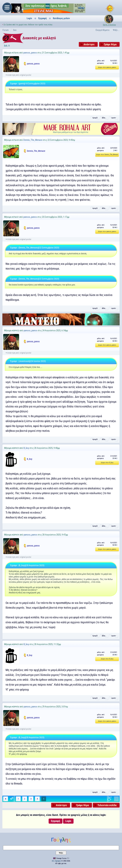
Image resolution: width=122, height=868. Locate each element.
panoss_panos (30, 53)
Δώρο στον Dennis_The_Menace (107, 155)
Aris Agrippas (56, 861)
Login (29, 18)
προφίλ (95, 118)
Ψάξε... (116, 30)
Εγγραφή (42, 18)
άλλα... (104, 118)
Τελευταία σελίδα (107, 805)
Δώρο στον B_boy (107, 463)
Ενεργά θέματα (102, 30)
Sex (15, 30)
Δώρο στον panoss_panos (107, 67)
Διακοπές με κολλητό (39, 38)
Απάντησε (89, 44)
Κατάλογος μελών (61, 18)
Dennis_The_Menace (33, 140)
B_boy (26, 448)
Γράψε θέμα (110, 44)
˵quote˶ (114, 118)
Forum (6, 30)
